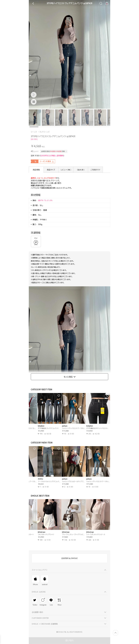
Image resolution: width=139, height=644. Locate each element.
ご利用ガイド (95, 170)
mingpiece (34, 479)
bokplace (34, 426)
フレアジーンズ (44, 132)
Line (51, 601)
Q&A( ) (81, 170)
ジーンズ (34, 132)
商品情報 (36, 170)
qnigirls (82, 426)
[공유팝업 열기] (34, 95)
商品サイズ (51, 170)
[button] (106, 52)
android (45, 580)
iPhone (35, 580)
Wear (59, 601)
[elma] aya (34, 532)
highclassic (83, 479)
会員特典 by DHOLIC (69, 558)
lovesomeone (60, 479)
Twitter (35, 601)
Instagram (43, 601)
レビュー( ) (66, 170)
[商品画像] (34, 102)
